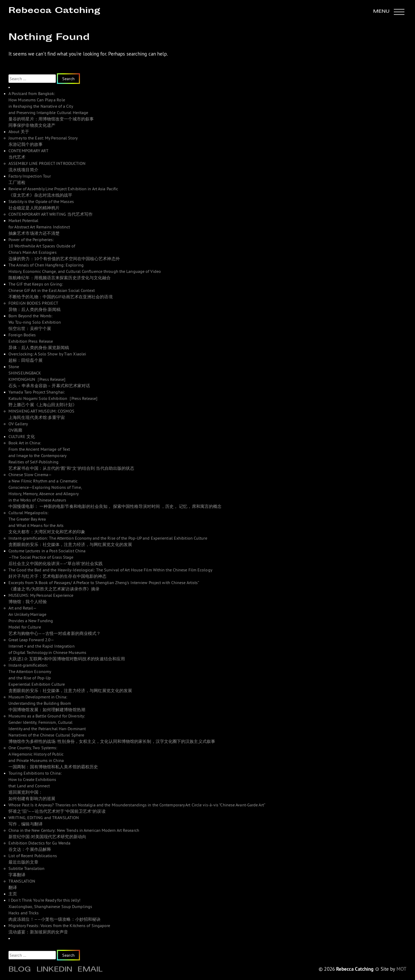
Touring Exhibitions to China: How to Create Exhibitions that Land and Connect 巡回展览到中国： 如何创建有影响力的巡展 (35, 786)
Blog (20, 970)
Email (90, 970)
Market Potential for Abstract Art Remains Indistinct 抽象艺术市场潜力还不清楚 (39, 227)
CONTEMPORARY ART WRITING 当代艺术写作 (51, 214)
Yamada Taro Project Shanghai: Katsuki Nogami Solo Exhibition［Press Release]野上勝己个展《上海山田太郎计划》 (53, 398)
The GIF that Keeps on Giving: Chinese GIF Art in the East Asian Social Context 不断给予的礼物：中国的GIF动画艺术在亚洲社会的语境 (61, 290)
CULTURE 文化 (22, 436)
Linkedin (55, 970)
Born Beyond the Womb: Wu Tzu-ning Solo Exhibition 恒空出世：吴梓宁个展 (35, 322)
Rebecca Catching (54, 11)
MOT (402, 969)
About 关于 (19, 132)
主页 (13, 894)
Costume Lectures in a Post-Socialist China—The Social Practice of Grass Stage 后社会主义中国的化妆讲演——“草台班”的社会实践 (56, 557)
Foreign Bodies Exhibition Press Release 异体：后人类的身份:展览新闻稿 (39, 341)
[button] (389, 12)
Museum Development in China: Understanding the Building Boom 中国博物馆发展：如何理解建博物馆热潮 (47, 703)
